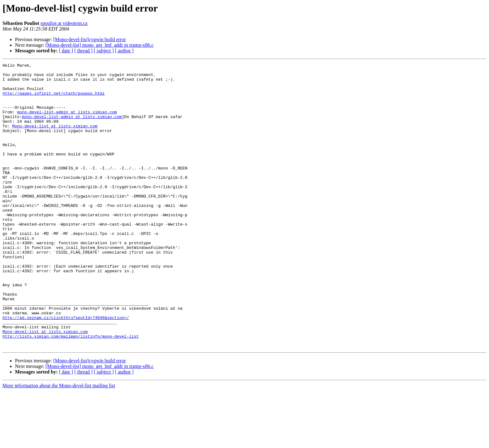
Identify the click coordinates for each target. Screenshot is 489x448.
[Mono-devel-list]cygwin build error (90, 39)
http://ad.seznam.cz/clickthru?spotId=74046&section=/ (66, 369)
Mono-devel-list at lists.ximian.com (55, 139)
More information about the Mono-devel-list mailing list (59, 443)
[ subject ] (104, 51)
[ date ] (66, 51)
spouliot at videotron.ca (64, 23)
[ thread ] (83, 51)
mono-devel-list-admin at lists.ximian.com (67, 122)
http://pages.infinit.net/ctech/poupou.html (54, 100)
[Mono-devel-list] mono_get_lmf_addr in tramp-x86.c (100, 45)
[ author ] (124, 51)
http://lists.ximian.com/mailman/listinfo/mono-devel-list (71, 391)
